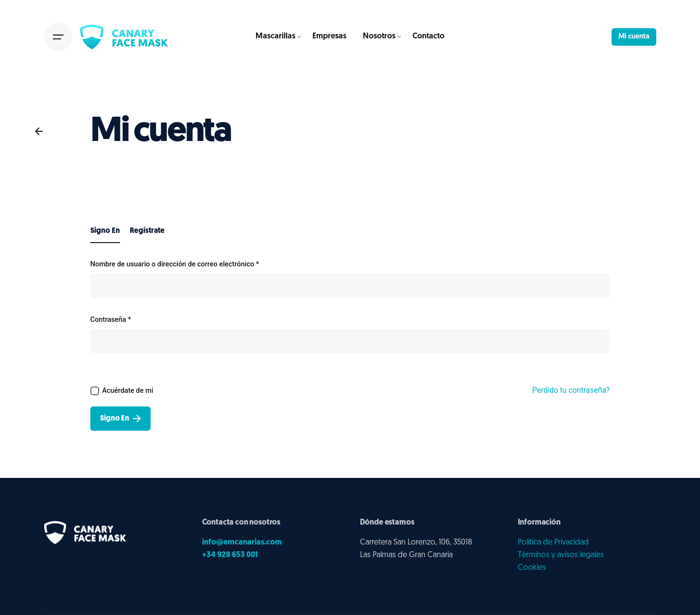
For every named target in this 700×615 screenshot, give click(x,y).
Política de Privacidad (553, 543)
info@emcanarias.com (242, 543)
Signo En (120, 419)
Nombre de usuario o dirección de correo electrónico (175, 264)
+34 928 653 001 (230, 555)
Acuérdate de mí (122, 391)
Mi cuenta (634, 37)
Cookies (532, 568)
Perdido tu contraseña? (571, 390)
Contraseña (111, 320)
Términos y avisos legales (561, 555)
